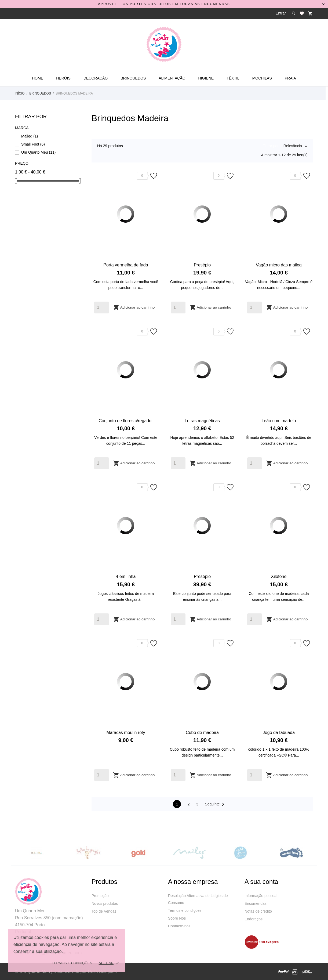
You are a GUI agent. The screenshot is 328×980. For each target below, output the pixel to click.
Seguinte (215, 804)
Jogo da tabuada (279, 733)
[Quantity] (102, 308)
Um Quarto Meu (38, 152)
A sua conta (261, 882)
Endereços (254, 919)
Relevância (293, 146)
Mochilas (262, 78)
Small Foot (33, 144)
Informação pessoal (261, 896)
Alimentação (172, 78)
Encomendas (256, 903)
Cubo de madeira (202, 733)
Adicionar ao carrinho (134, 308)
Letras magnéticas (202, 421)
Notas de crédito (258, 911)
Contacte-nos (179, 926)
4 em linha (126, 576)
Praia (290, 78)
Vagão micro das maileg (279, 265)
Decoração (96, 78)
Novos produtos (105, 903)
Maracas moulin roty (126, 733)
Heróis (63, 78)
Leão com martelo (279, 421)
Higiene (206, 78)
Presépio (202, 265)
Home (38, 78)
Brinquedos (133, 78)
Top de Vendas (104, 911)
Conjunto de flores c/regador (126, 421)
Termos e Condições (72, 963)
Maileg (30, 136)
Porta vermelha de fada (126, 265)
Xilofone (279, 576)
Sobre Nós (177, 918)
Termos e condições (185, 910)
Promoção (100, 896)
